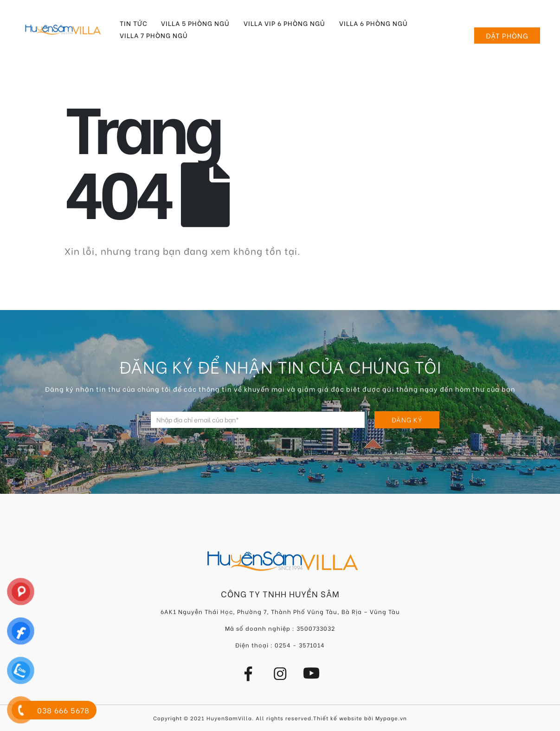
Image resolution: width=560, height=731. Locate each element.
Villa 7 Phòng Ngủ (154, 35)
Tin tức (134, 23)
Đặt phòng (507, 35)
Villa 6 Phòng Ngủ (373, 23)
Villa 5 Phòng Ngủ (195, 23)
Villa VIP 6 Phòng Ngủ (284, 23)
